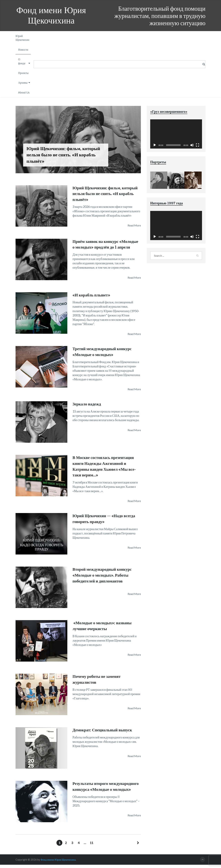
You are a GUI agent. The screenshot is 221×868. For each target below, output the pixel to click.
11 (91, 846)
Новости (23, 49)
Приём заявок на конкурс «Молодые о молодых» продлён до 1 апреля (106, 247)
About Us (24, 92)
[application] (176, 134)
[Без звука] (192, 145)
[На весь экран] (198, 145)
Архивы (23, 82)
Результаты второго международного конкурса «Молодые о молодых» (97, 793)
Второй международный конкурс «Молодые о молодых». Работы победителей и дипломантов (103, 578)
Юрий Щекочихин (22, 38)
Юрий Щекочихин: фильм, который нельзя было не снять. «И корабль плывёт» (107, 194)
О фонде (22, 61)
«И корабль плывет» (92, 298)
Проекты (23, 73)
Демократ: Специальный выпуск (104, 733)
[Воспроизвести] (155, 145)
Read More (134, 225)
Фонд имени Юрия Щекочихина (51, 15)
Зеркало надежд (87, 407)
